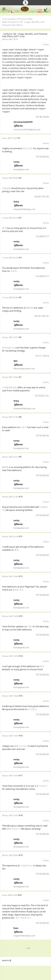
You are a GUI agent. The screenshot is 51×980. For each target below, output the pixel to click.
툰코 (4, 228)
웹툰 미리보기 (41, 786)
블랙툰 (30, 308)
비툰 (30, 626)
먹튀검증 (6, 188)
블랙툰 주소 (18, 590)
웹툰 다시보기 (21, 746)
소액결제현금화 (9, 387)
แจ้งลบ (46, 44)
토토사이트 (27, 148)
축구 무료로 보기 (23, 918)
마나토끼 (32, 709)
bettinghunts (8, 348)
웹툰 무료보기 (13, 829)
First (23, 948)
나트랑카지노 (26, 866)
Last (28, 948)
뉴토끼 (13, 271)
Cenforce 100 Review (27, 74)
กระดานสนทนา (9, 19)
